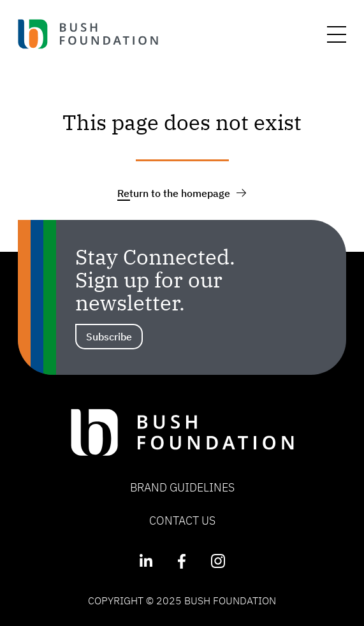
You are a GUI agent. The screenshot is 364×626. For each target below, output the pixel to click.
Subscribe (109, 337)
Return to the (182, 193)
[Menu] (337, 34)
